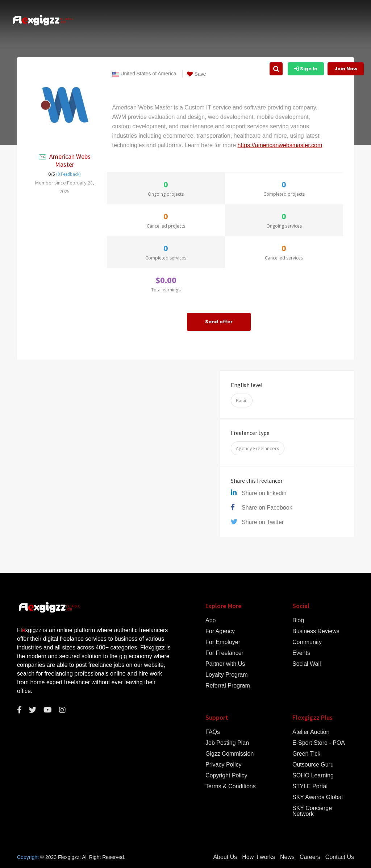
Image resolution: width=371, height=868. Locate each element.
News (287, 857)
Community (307, 642)
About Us (88, 70)
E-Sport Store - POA (319, 743)
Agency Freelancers (258, 448)
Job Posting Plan (227, 743)
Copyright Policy (226, 776)
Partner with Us (225, 664)
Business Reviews (316, 631)
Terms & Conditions (231, 786)
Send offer (219, 322)
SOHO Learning (313, 776)
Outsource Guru (313, 765)
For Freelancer (224, 653)
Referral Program (228, 686)
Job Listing (204, 70)
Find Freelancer (244, 70)
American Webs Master (70, 160)
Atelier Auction (311, 732)
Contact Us (340, 857)
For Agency (220, 631)
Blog (298, 620)
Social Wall (307, 664)
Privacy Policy (224, 765)
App (210, 620)
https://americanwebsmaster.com (280, 145)
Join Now (346, 69)
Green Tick (306, 754)
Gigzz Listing (166, 70)
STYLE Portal (310, 786)
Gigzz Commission (230, 754)
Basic (242, 400)
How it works (124, 70)
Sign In (306, 69)
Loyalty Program (227, 675)
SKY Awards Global (318, 797)
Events (301, 653)
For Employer (223, 642)
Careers (310, 857)
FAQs (213, 732)
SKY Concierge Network (312, 811)
